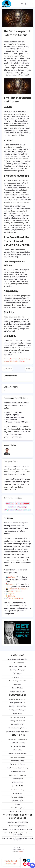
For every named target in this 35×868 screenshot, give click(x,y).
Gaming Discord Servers (17, 721)
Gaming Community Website (17, 728)
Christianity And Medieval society (17, 768)
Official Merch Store (15, 598)
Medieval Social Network (18, 692)
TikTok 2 (19, 591)
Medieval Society (17, 688)
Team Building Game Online (18, 666)
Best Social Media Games (18, 772)
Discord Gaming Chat (18, 808)
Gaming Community (17, 724)
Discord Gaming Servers (17, 757)
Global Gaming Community (17, 699)
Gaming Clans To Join (17, 743)
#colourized (22, 503)
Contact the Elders (17, 801)
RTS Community (18, 677)
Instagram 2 (23, 589)
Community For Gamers (17, 764)
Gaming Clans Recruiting (18, 746)
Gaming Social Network (18, 703)
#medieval (12, 507)
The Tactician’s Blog (17, 790)
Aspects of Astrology (17, 359)
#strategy (18, 510)
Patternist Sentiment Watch (17, 812)
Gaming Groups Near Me (18, 717)
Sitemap (18, 804)
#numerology (22, 507)
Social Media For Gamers (18, 670)
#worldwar (27, 510)
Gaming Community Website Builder (18, 732)
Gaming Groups (17, 714)
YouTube (11, 577)
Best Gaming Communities (17, 775)
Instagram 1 (13, 589)
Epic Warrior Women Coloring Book (18, 822)
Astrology (27, 359)
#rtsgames (8, 510)
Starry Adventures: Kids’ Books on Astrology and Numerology (18, 839)
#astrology (10, 503)
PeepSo (21, 851)
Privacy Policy (18, 793)
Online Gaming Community (17, 681)
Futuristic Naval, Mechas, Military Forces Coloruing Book (18, 834)
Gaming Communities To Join (17, 739)
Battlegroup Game (17, 782)
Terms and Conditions (17, 797)
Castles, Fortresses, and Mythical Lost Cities (18, 829)
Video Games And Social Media (17, 659)
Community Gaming (17, 761)
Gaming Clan (18, 750)
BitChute (12, 596)
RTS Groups (18, 674)
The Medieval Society (17, 663)
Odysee (11, 594)
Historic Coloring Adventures (18, 826)
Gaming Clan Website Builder (17, 754)
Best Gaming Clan (17, 779)
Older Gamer (18, 684)
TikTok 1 (11, 591)
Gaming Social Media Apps (18, 710)
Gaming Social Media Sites (17, 706)
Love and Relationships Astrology (14, 361)
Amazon (11, 584)
